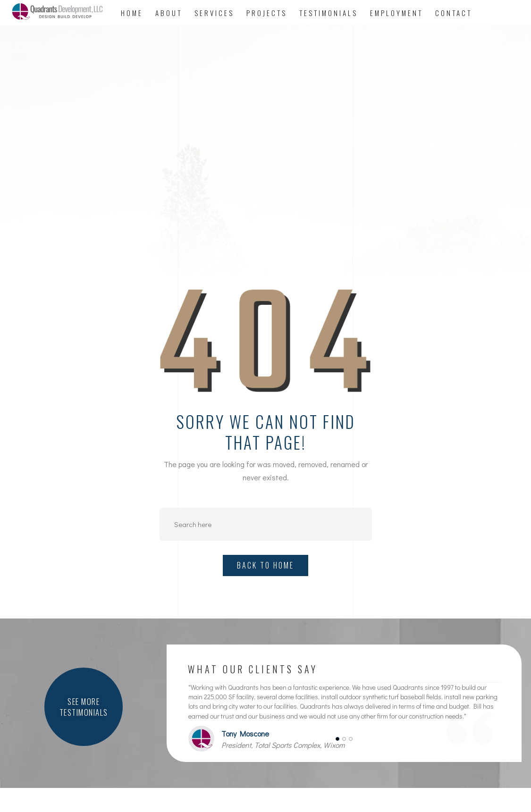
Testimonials (329, 13)
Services (214, 13)
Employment (396, 13)
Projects (267, 13)
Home (132, 13)
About (169, 13)
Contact (454, 13)
